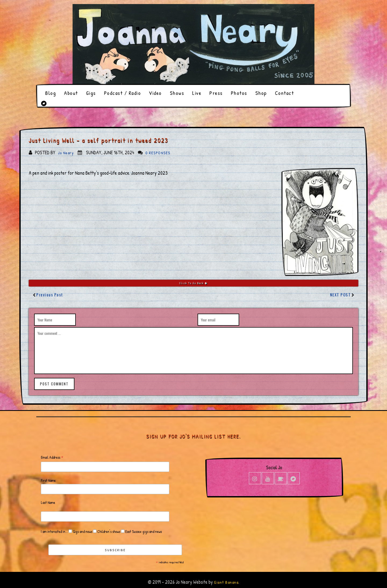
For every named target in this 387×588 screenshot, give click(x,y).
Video (155, 93)
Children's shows (108, 531)
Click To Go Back (193, 283)
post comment (54, 384)
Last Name (48, 502)
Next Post (341, 295)
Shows (177, 93)
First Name (48, 480)
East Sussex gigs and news (143, 531)
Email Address (52, 458)
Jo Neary (66, 153)
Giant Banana (226, 582)
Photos (239, 93)
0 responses (158, 153)
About (71, 93)
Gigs (91, 93)
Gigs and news (82, 531)
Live (197, 93)
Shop (261, 93)
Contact (284, 93)
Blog (51, 93)
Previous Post (50, 295)
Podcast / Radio (123, 93)
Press (216, 93)
